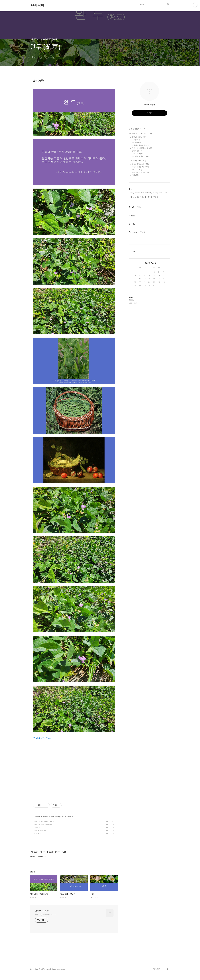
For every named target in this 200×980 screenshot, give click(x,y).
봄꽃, (161, 193)
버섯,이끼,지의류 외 (140, 156)
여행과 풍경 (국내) (140, 167)
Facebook (133, 232)
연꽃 (36, 827)
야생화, (131, 193)
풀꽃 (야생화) (56, 817)
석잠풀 (37, 833)
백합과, (156, 197)
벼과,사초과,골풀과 (141, 145)
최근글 (131, 207)
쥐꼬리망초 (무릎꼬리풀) (43, 821)
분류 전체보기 (137, 129)
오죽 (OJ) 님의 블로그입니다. (46, 914)
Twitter (144, 232)
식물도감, (149, 193)
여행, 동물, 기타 (137, 161)
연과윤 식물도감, (141, 197)
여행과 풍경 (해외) (140, 164)
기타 (135, 175)
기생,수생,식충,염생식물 (142, 148)
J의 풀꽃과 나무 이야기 (42, 817)
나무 (136, 140)
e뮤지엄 (137, 170)
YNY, (165, 193)
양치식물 (137, 143)
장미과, (150, 197)
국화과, (131, 197)
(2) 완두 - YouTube (42, 738)
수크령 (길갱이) (40, 830)
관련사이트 (156, 969)
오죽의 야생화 (37, 5)
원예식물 (137, 151)
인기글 (139, 207)
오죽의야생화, (140, 193)
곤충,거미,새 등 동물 (141, 172)
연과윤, (155, 193)
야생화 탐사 (138, 154)
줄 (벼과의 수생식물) (42, 824)
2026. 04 (149, 263)
